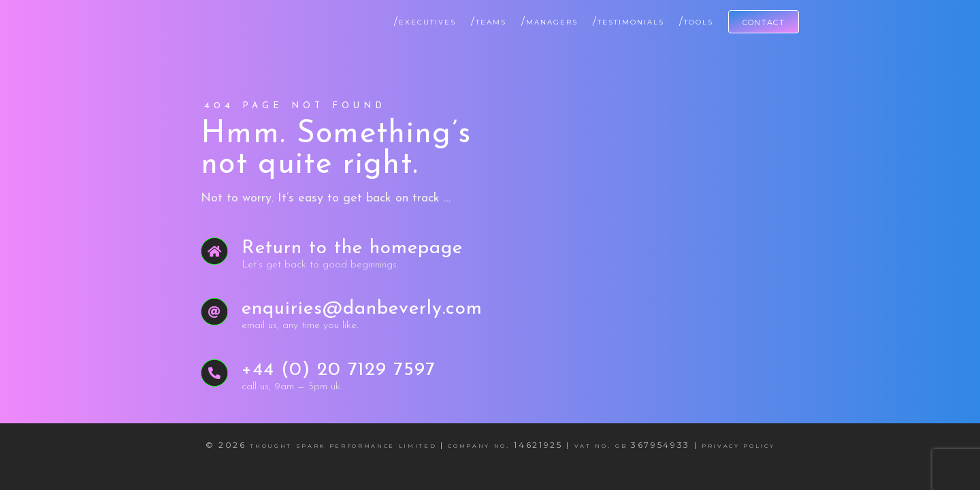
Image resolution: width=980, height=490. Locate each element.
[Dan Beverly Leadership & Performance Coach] (204, 16)
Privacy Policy (738, 445)
